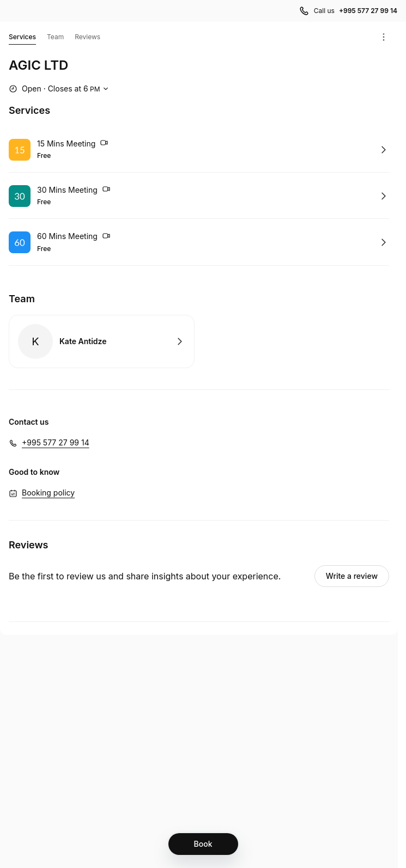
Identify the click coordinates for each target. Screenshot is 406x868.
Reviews (87, 37)
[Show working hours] (60, 89)
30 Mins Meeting (74, 191)
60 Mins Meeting (74, 237)
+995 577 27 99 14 (56, 442)
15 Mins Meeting (73, 144)
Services (22, 39)
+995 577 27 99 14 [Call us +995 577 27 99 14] (368, 11)
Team (55, 37)
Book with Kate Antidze (102, 341)
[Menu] (384, 37)
